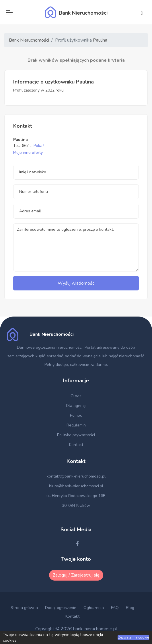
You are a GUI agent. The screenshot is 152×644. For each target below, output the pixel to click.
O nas (76, 396)
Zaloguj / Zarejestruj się (76, 575)
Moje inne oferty (28, 153)
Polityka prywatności (76, 435)
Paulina (100, 40)
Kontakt (76, 445)
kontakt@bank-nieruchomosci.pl (76, 476)
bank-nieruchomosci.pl (95, 629)
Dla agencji (76, 406)
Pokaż (39, 146)
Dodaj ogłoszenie (61, 608)
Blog (130, 608)
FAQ (115, 608)
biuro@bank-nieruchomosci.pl (76, 486)
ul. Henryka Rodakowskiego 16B (76, 496)
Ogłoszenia (94, 608)
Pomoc (76, 415)
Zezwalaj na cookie (134, 637)
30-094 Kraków (76, 506)
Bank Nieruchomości (29, 40)
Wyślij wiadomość (76, 283)
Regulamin (76, 425)
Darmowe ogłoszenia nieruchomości (50, 347)
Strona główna (24, 608)
